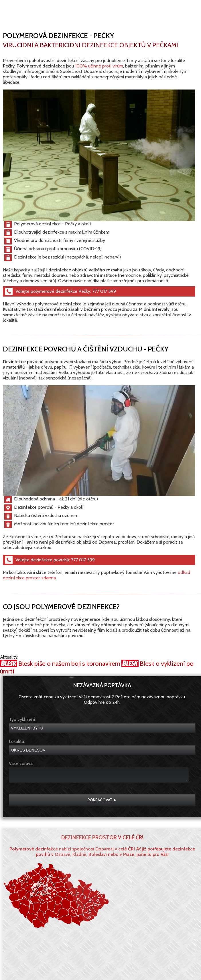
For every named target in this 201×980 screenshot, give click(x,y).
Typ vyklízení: (22, 719)
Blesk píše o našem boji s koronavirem (69, 664)
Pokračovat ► (103, 800)
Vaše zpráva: (21, 763)
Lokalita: (17, 741)
